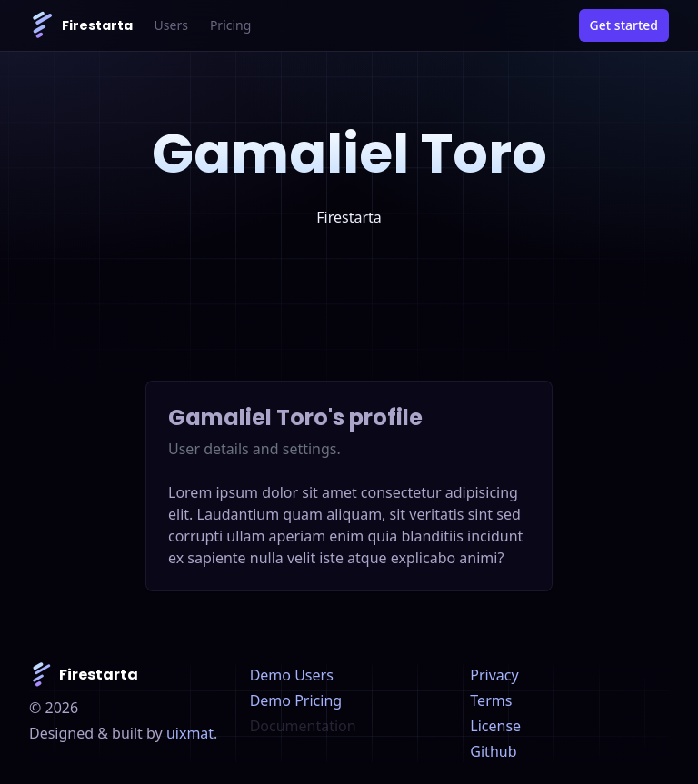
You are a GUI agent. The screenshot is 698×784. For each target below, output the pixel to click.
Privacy (494, 675)
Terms (491, 700)
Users (171, 25)
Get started (624, 25)
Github (493, 751)
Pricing (230, 25)
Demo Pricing (296, 700)
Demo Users (292, 675)
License (495, 726)
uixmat (190, 733)
